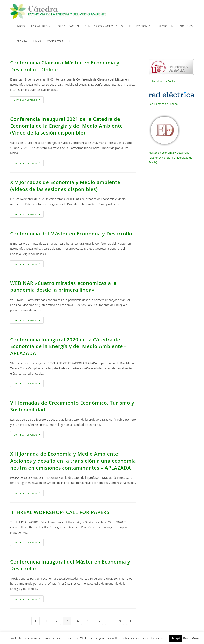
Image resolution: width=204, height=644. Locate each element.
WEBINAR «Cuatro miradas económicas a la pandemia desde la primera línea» (63, 286)
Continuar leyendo (29, 100)
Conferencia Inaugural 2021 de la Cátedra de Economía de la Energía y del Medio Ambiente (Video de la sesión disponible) (67, 126)
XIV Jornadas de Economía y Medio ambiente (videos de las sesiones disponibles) (65, 186)
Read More (191, 638)
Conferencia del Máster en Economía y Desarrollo (71, 233)
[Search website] (70, 41)
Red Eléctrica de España (163, 104)
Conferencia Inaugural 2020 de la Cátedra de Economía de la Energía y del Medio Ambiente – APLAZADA (69, 346)
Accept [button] (176, 638)
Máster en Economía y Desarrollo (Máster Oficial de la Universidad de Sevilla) (170, 157)
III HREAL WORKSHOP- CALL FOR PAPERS (60, 512)
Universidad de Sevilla (162, 81)
